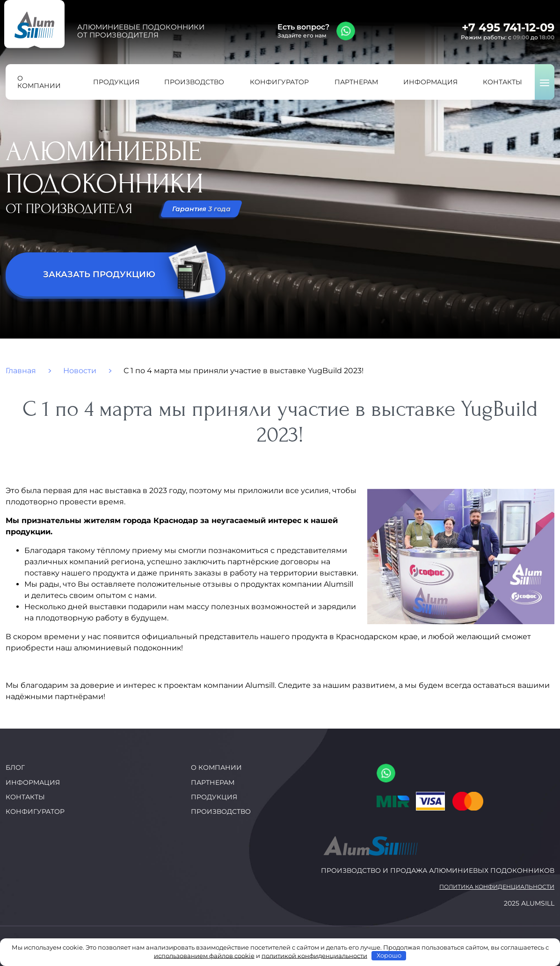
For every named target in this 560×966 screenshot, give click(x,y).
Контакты (25, 797)
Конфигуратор (35, 811)
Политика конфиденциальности (497, 887)
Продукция (214, 797)
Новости (80, 371)
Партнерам (213, 782)
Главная (21, 371)
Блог (15, 767)
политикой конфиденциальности (314, 955)
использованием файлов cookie (204, 955)
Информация (33, 782)
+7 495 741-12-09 (508, 27)
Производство (221, 811)
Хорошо (389, 955)
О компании (216, 767)
